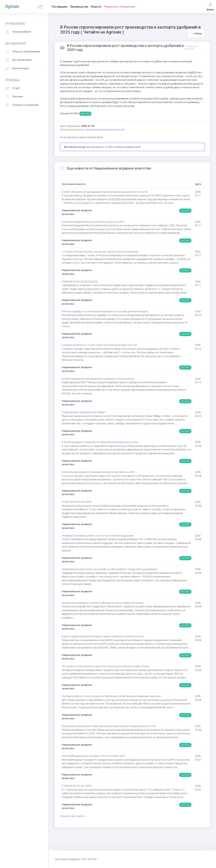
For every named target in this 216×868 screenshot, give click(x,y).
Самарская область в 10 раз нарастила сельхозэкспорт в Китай (99, 345)
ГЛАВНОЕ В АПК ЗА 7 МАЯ (77, 786)
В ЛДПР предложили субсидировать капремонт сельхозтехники (98, 379)
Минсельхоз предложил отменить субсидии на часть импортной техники (103, 603)
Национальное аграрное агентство (105, 130)
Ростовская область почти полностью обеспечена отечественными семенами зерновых (111, 696)
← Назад (196, 33)
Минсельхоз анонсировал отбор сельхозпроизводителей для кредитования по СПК (109, 726)
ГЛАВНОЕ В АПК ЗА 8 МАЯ (77, 502)
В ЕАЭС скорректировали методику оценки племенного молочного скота (103, 636)
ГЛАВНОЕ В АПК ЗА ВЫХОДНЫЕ (80, 282)
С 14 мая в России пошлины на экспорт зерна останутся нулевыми (100, 252)
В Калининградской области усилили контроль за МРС (93, 222)
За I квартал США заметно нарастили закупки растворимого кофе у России (106, 666)
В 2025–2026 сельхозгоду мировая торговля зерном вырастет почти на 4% (105, 192)
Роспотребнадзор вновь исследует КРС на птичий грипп (94, 756)
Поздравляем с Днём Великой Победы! (84, 412)
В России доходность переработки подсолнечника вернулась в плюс (100, 442)
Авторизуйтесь (95, 147)
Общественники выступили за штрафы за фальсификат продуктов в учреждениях (109, 569)
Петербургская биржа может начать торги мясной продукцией (98, 536)
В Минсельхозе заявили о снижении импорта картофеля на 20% (98, 472)
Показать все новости (73, 816)
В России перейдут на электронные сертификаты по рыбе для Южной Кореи (105, 311)
